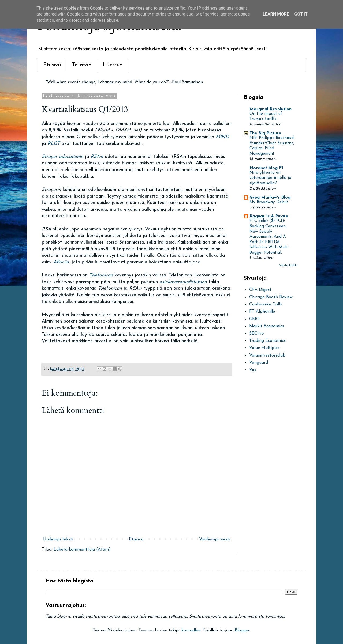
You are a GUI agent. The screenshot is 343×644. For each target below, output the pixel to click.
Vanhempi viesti (215, 539)
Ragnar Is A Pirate (269, 216)
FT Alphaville (262, 312)
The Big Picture (265, 133)
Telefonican (102, 275)
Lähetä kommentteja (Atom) (82, 550)
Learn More (276, 14)
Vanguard (259, 363)
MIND (222, 137)
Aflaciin (61, 262)
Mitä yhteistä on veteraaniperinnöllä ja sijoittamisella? (270, 178)
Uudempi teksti (58, 539)
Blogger (242, 630)
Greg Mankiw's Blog (270, 198)
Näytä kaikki (288, 265)
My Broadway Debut (269, 202)
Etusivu (52, 65)
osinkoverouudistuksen (184, 282)
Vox (253, 370)
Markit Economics (267, 326)
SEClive (256, 334)
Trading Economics (267, 341)
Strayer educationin (63, 157)
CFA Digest (260, 290)
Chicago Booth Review (271, 297)
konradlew (191, 630)
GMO (254, 319)
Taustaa (82, 65)
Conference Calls (266, 304)
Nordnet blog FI (266, 168)
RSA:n (97, 157)
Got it (301, 14)
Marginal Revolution (271, 109)
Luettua (113, 65)
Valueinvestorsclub (267, 355)
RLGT (54, 144)
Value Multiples (264, 348)
